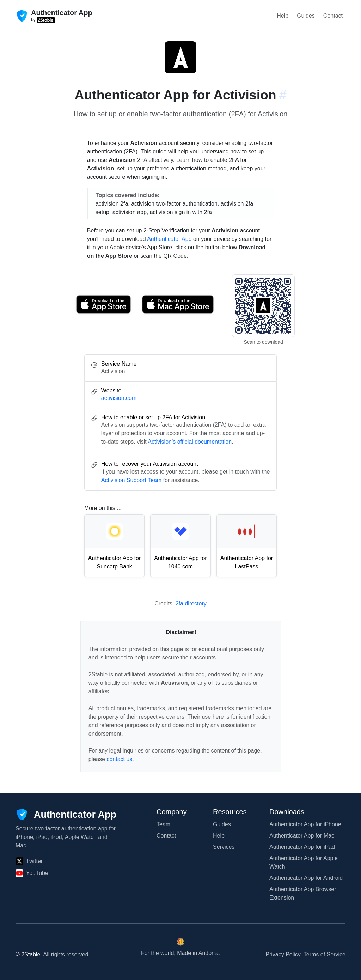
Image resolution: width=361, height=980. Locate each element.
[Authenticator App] (66, 815)
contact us (119, 759)
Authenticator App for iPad (302, 847)
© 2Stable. (29, 954)
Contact (333, 16)
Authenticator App (169, 239)
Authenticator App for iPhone (305, 824)
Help (283, 16)
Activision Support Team (131, 480)
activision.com (119, 398)
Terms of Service (325, 954)
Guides (306, 16)
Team (163, 824)
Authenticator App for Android (306, 878)
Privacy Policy (283, 954)
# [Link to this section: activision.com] (283, 95)
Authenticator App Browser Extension (303, 893)
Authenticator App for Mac (302, 836)
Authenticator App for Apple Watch (304, 862)
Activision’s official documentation (190, 442)
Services (224, 847)
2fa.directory (191, 604)
